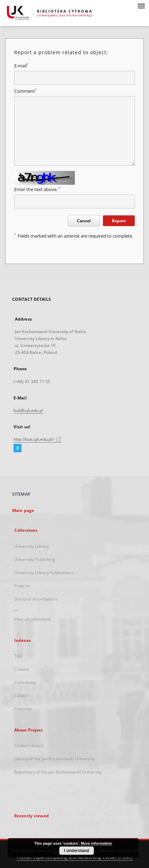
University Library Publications (44, 573)
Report (119, 221)
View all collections (33, 619)
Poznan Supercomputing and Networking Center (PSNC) (75, 857)
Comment (25, 91)
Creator (22, 669)
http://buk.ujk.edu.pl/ (37, 439)
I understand (77, 851)
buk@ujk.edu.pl (28, 410)
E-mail (21, 66)
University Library (32, 546)
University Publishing (35, 559)
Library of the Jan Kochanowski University (55, 759)
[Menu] (141, 6)
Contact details (29, 746)
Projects (22, 586)
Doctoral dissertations (36, 599)
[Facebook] (17, 448)
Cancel (84, 221)
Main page (23, 510)
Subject (21, 696)
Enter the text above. (37, 189)
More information (96, 843)
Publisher (23, 709)
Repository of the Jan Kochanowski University (58, 772)
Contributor (25, 682)
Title (19, 656)
